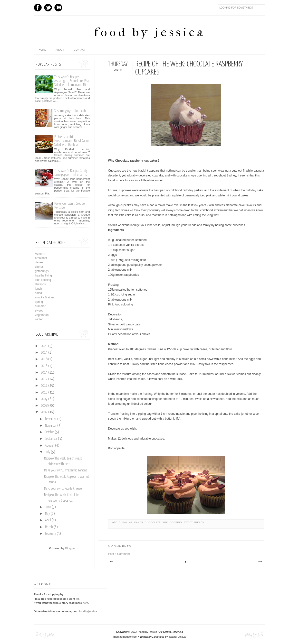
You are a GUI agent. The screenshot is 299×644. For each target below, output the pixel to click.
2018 (44, 359)
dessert (40, 262)
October (50, 432)
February (51, 534)
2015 (44, 373)
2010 (44, 393)
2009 (44, 399)
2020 (44, 346)
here (85, 603)
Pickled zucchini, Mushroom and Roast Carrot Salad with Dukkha (72, 141)
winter (39, 319)
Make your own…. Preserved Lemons (66, 470)
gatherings (42, 271)
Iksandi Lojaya (177, 637)
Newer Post (111, 561)
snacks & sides (45, 297)
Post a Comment (119, 554)
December (51, 419)
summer (40, 306)
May (48, 514)
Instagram (58, 8)
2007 (44, 412)
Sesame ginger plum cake (71, 111)
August (50, 446)
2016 (44, 366)
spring (39, 302)
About (60, 50)
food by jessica (150, 32)
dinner (39, 267)
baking (128, 522)
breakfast (41, 258)
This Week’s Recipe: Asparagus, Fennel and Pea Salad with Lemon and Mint (72, 81)
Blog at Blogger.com (125, 637)
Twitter (48, 8)
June (48, 507)
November (51, 426)
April (48, 520)
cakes (139, 522)
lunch (39, 289)
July (48, 452)
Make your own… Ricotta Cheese (63, 489)
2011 (44, 386)
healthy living (43, 276)
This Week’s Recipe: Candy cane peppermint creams (71, 173)
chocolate (153, 522)
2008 (44, 406)
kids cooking (172, 522)
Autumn (40, 254)
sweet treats (194, 522)
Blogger (70, 548)
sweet (39, 311)
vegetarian (42, 315)
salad (39, 293)
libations (40, 284)
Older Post (260, 561)
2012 (44, 379)
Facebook (38, 8)
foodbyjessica (88, 611)
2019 (44, 353)
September (51, 439)
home (42, 50)
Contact (80, 50)
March (49, 527)
